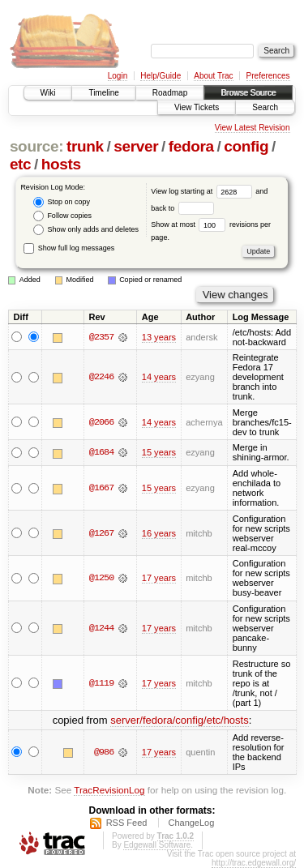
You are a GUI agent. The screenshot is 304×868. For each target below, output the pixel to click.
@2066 (101, 422)
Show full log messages (69, 248)
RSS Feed (127, 823)
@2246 (101, 377)
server (136, 146)
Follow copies (62, 216)
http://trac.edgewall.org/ (254, 863)
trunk (85, 146)
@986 (104, 752)
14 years (159, 377)
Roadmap (170, 93)
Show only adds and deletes (86, 230)
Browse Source (248, 93)
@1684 (101, 452)
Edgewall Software (157, 845)
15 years (159, 452)
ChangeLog (191, 823)
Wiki (48, 93)
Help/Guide (161, 76)
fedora (191, 146)
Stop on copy (62, 202)
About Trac (213, 76)
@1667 (101, 488)
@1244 (101, 628)
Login (118, 76)
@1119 (101, 683)
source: (36, 146)
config (246, 146)
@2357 (101, 337)
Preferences (268, 76)
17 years (159, 578)
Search (265, 107)
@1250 (101, 578)
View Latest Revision (253, 128)
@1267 (101, 533)
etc (20, 164)
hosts (61, 164)
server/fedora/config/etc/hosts (180, 720)
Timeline (103, 93)
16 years (159, 533)
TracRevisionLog (109, 790)
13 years (159, 337)
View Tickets (197, 107)
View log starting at (203, 191)
